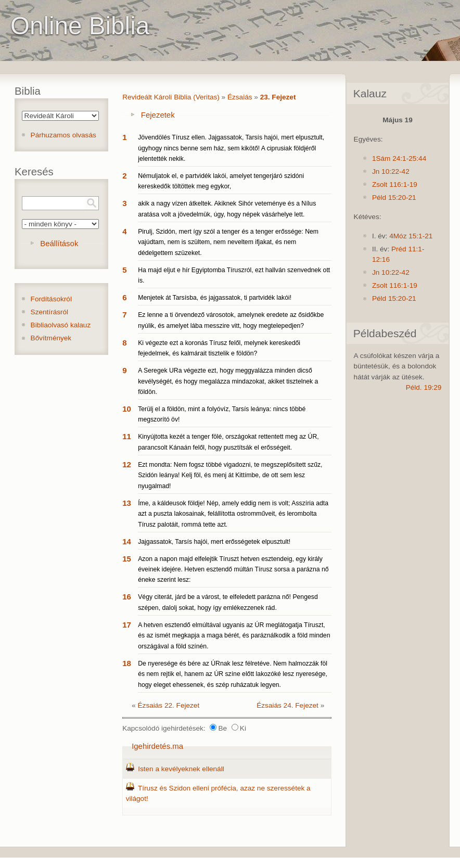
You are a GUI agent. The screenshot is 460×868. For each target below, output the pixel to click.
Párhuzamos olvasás (63, 135)
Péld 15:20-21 (394, 197)
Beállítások (59, 243)
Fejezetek (158, 115)
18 (127, 663)
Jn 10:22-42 (391, 171)
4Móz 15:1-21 (411, 236)
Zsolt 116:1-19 (395, 184)
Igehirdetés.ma (157, 746)
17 (127, 625)
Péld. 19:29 (424, 387)
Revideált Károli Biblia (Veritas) (171, 97)
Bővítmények (51, 338)
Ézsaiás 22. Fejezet (169, 705)
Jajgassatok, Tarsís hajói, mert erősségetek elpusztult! (214, 542)
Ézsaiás (240, 97)
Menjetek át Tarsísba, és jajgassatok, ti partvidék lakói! (215, 298)
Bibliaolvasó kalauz (61, 325)
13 (127, 503)
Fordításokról (51, 299)
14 (127, 541)
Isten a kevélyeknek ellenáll (181, 769)
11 (127, 436)
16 (127, 597)
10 (127, 409)
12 (127, 464)
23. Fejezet (278, 97)
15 (127, 559)
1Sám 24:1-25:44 (399, 158)
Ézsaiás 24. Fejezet (287, 705)
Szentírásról (50, 312)
